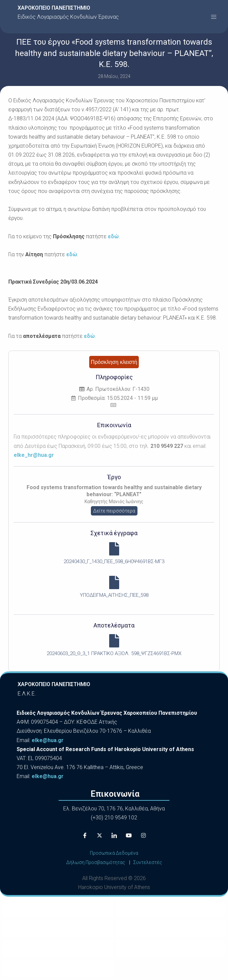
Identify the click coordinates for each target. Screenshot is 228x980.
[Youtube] (129, 835)
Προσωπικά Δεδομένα (114, 853)
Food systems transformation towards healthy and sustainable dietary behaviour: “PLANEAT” (114, 491)
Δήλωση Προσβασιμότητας (96, 862)
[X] (100, 835)
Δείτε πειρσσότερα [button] (114, 511)
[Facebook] (85, 835)
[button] (214, 17)
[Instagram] (143, 835)
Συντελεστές (148, 862)
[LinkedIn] (114, 835)
